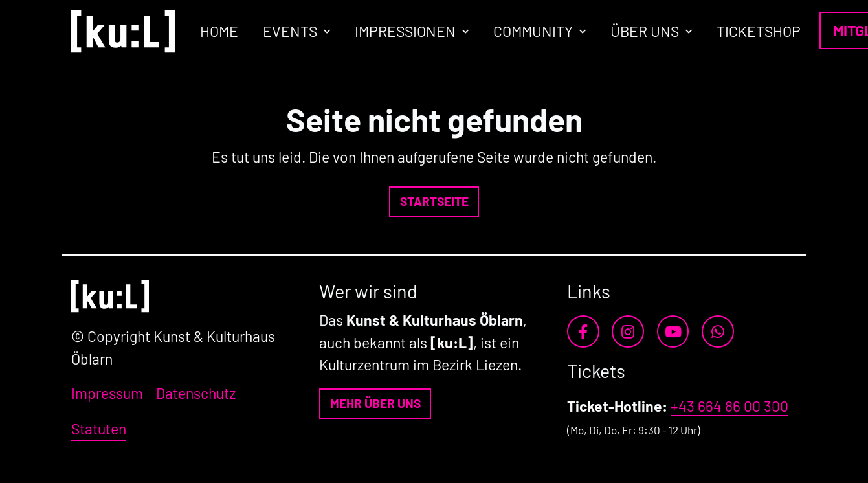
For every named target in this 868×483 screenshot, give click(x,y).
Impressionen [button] (405, 31)
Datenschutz (196, 393)
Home (219, 31)
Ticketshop (759, 31)
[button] (434, 202)
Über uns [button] (645, 31)
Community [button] (533, 31)
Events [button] (290, 31)
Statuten (99, 429)
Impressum (107, 393)
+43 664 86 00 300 (729, 406)
